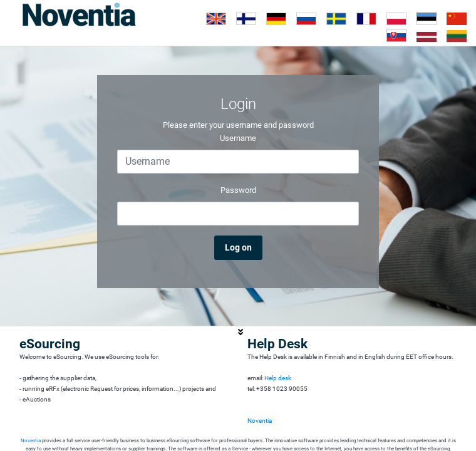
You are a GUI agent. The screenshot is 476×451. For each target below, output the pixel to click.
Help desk (278, 378)
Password (238, 190)
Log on (238, 247)
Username (238, 138)
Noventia (260, 421)
